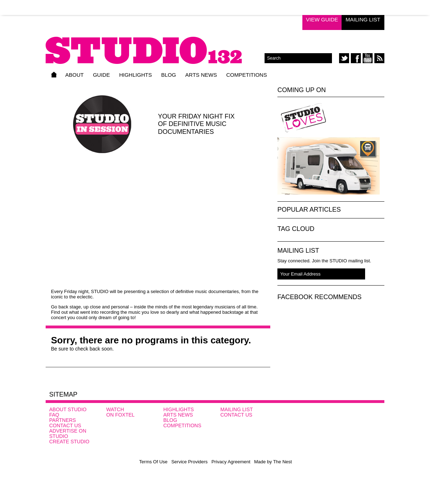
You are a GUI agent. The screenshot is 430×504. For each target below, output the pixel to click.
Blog (169, 75)
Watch (115, 409)
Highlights (135, 75)
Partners (63, 420)
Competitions (246, 75)
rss (379, 58)
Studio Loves (303, 118)
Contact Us (65, 425)
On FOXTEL (120, 415)
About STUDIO (68, 409)
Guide (102, 75)
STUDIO (155, 45)
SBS (364, 419)
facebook (356, 58)
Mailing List (363, 19)
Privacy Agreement (231, 462)
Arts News (201, 75)
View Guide (322, 19)
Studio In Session (357, 118)
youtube (368, 58)
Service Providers (189, 462)
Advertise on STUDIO (68, 434)
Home (54, 75)
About (75, 75)
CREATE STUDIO (69, 442)
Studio (318, 420)
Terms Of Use (153, 462)
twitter (344, 58)
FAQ (54, 415)
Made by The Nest (273, 462)
